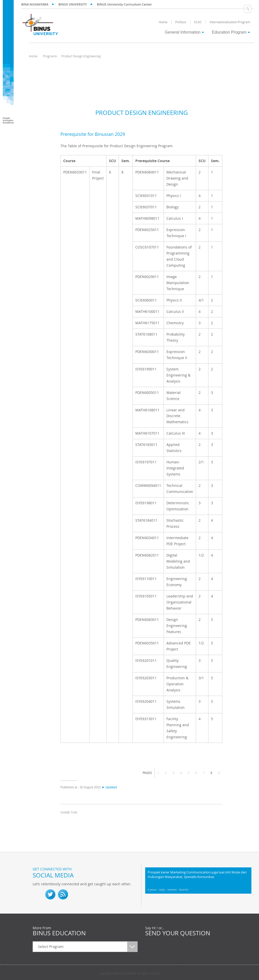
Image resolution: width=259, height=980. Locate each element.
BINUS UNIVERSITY (73, 4)
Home (33, 56)
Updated (109, 787)
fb (38, 894)
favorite (184, 890)
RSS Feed (63, 894)
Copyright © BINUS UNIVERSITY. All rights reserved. (129, 974)
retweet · (173, 890)
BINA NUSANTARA (35, 4)
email (103, 822)
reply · (163, 890)
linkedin (91, 822)
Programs (50, 56)
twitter (78, 822)
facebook (66, 822)
